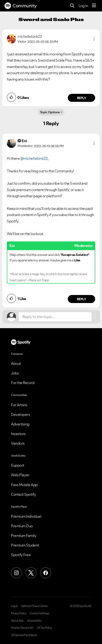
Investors (18, 434)
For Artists (19, 405)
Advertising (20, 424)
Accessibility (34, 621)
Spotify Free (21, 555)
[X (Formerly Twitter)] (31, 573)
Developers (20, 414)
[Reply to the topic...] (55, 317)
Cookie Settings (40, 613)
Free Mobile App (24, 485)
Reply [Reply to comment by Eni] (82, 299)
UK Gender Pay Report (24, 635)
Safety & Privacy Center (35, 606)
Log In (83, 6)
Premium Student (25, 545)
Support (18, 465)
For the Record (23, 383)
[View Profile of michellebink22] (30, 36)
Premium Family (24, 536)
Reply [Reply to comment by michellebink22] (82, 98)
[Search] (72, 6)
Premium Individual (26, 516)
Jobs (15, 373)
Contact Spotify (24, 494)
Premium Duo (22, 526)
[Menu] (94, 6)
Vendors (18, 443)
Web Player (20, 475)
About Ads (17, 621)
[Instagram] (16, 573)
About (16, 363)
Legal (14, 606)
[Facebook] (46, 573)
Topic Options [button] (50, 112)
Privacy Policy (18, 613)
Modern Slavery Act (22, 628)
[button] (94, 39)
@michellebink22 (34, 158)
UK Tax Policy (44, 628)
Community (21, 6)
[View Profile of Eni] (24, 141)
